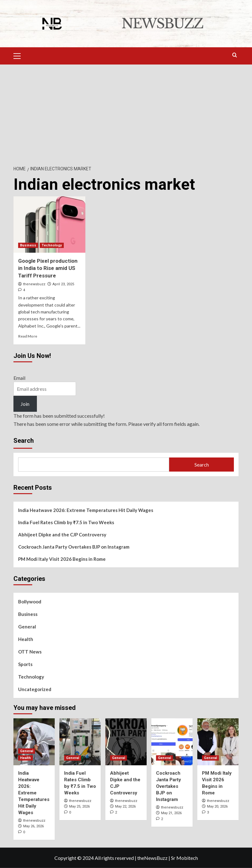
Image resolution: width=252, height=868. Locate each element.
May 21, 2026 (171, 813)
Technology (31, 677)
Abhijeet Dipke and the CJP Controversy (62, 535)
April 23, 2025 (63, 284)
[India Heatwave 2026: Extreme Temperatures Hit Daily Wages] (34, 742)
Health (26, 639)
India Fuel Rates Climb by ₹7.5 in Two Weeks (66, 522)
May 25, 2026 (79, 806)
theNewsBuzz (152, 858)
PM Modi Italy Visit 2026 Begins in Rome (62, 559)
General (27, 627)
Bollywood (30, 602)
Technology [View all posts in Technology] (52, 245)
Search (24, 441)
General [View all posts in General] (27, 751)
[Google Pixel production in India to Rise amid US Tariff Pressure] (49, 225)
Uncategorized (35, 689)
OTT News (30, 652)
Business (28, 614)
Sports (25, 664)
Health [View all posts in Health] (25, 758)
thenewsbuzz (34, 284)
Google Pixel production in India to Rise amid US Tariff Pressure (48, 268)
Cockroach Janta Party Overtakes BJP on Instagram (74, 547)
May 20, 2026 (217, 806)
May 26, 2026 (33, 826)
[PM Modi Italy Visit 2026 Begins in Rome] (218, 742)
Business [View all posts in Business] (28, 245)
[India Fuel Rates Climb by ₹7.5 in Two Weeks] (80, 742)
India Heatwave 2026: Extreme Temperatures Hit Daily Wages (86, 510)
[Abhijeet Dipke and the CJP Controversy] (126, 742)
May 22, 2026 (125, 806)
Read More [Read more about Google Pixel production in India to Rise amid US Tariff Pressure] (28, 336)
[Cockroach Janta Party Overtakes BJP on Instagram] (172, 742)
